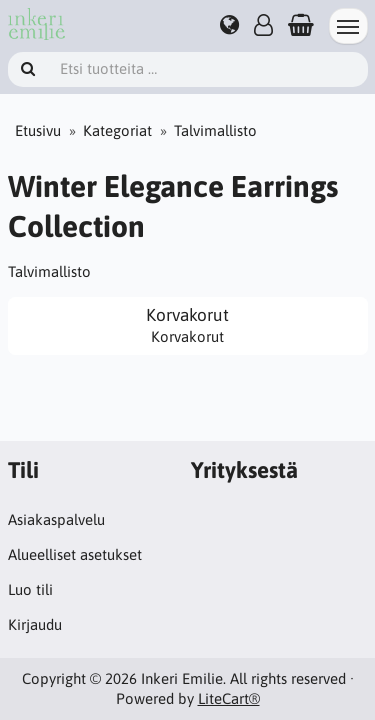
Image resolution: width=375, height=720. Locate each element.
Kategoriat (117, 130)
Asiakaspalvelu (56, 519)
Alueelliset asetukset (75, 554)
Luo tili (30, 589)
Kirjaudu (35, 624)
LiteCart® (229, 698)
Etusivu (38, 130)
